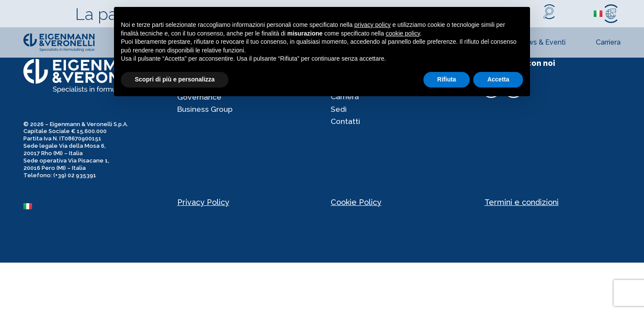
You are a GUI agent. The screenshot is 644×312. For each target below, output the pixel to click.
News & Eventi (542, 42)
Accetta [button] (498, 79)
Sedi (339, 111)
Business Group (206, 111)
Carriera (608, 42)
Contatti (346, 124)
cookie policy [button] (403, 33)
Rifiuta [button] (447, 79)
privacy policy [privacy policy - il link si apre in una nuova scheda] (373, 25)
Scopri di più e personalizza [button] (175, 79)
